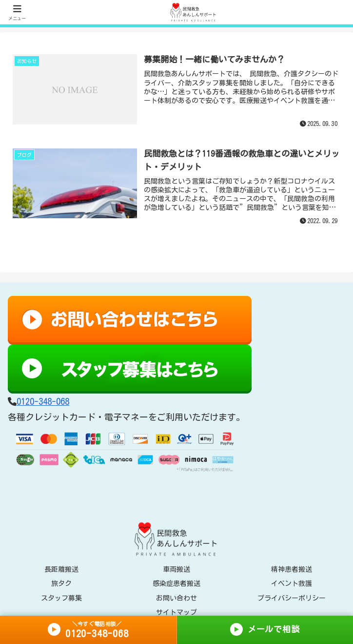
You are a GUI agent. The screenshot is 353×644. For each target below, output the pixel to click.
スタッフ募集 (61, 598)
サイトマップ (176, 612)
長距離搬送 (61, 570)
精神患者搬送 (292, 570)
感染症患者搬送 (176, 584)
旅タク (61, 584)
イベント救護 (292, 584)
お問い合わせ (176, 598)
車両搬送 (176, 570)
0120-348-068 (43, 401)
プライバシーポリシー (292, 598)
